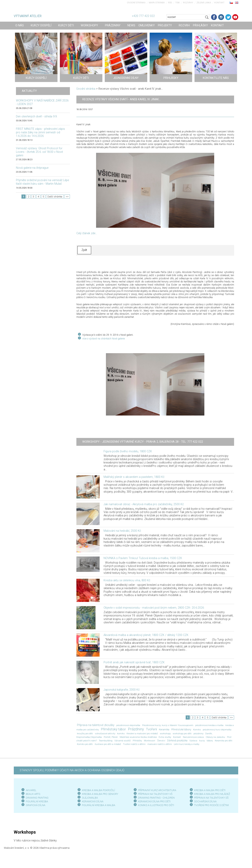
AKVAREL (31, 790)
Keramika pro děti (224, 741)
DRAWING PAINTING (37, 798)
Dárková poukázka (177, 740)
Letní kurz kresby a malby (187, 744)
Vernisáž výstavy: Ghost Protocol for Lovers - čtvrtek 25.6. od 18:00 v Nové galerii (39, 152)
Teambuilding (106, 741)
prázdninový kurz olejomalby (217, 730)
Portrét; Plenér (111, 737)
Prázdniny (136, 729)
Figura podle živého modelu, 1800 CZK (128, 451)
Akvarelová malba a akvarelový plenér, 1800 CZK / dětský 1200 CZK (146, 635)
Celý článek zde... (87, 233)
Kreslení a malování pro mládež (142, 733)
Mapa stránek (157, 3)
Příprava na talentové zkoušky (96, 725)
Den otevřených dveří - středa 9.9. (37, 117)
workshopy (165, 733)
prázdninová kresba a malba (209, 725)
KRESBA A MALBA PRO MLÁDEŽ (212, 794)
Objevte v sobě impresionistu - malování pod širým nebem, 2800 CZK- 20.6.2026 (154, 608)
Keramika (164, 729)
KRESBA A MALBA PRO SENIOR (99, 794)
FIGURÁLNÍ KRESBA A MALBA (99, 805)
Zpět (84, 250)
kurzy (202, 741)
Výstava (193, 741)
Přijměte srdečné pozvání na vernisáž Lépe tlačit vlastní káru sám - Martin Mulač (42, 182)
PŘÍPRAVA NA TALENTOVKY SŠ (211, 798)
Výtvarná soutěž (123, 741)
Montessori (150, 741)
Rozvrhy (188, 3)
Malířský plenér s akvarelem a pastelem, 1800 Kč (134, 477)
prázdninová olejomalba (128, 725)
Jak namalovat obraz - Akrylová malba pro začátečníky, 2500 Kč (144, 504)
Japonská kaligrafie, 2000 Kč (122, 690)
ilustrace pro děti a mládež (108, 744)
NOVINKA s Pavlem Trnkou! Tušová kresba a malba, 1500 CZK (143, 558)
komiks (121, 733)
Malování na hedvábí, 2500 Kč (122, 531)
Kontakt (219, 3)
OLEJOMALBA (90, 798)
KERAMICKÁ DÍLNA (93, 801)
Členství (161, 741)
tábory (210, 741)
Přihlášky (137, 741)
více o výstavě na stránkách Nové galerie (104, 339)
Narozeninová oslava (193, 737)
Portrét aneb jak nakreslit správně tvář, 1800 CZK (134, 662)
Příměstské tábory (181, 729)
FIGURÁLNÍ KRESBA (37, 801)
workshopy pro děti (182, 733)
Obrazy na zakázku (215, 737)
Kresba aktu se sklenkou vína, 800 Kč (127, 580)
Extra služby (165, 737)
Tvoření (151, 729)
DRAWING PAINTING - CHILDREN (156, 798)
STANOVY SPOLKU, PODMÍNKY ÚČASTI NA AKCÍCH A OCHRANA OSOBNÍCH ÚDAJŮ (72, 770)
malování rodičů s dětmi (160, 744)
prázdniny (198, 733)
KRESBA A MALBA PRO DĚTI (210, 790)
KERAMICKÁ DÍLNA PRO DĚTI (154, 801)
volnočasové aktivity (105, 733)
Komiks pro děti (85, 744)
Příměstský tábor (113, 729)
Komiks (197, 730)
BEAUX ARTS (33, 794)
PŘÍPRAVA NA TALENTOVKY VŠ (155, 794)
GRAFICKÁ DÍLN (35, 805)
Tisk (177, 3)
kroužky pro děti (85, 733)
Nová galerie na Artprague (32, 168)
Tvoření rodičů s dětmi (134, 744)
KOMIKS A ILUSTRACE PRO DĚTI (156, 805)
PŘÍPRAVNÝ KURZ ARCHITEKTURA (157, 790)
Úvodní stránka (136, 3)
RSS (170, 3)
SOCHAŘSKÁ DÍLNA (205, 801)
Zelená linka (204, 3)
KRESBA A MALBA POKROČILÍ (98, 790)
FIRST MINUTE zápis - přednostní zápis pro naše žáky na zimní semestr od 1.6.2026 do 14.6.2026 (40, 132)
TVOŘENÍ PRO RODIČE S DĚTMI (211, 805)
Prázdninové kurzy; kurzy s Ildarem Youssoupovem (168, 725)
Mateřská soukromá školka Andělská (138, 737)
